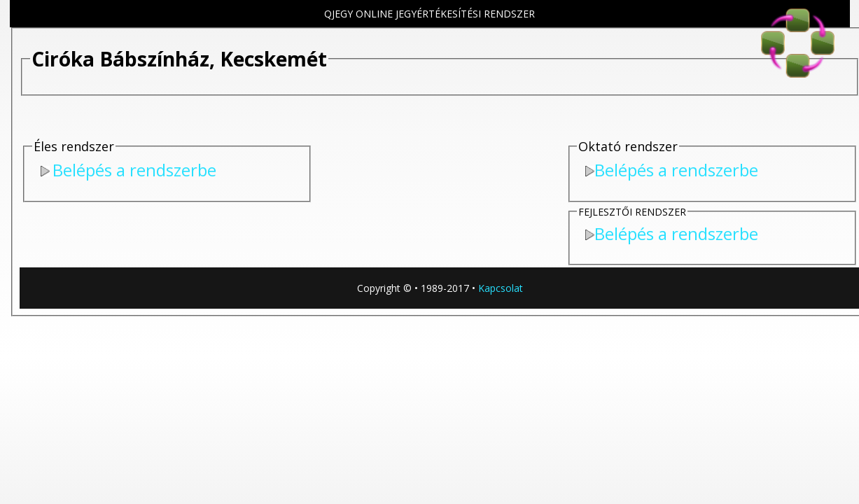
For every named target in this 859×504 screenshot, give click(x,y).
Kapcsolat (501, 288)
